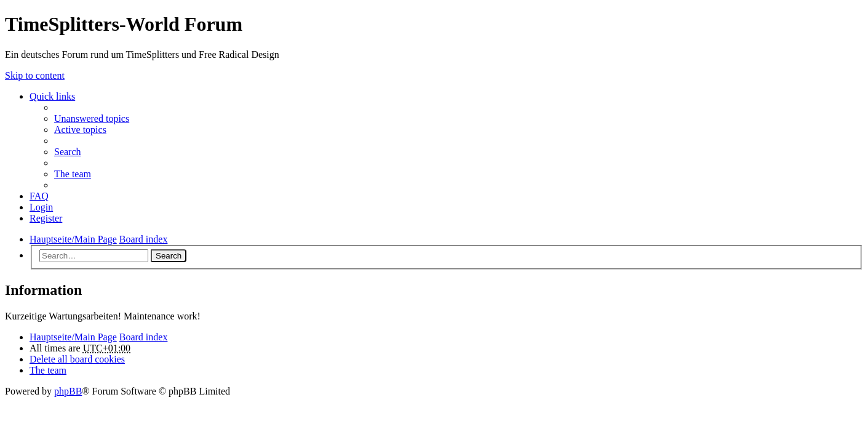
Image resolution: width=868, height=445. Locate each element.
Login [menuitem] (41, 207)
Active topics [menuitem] (80, 130)
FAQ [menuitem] (39, 196)
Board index (144, 337)
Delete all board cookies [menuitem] (77, 359)
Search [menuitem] (68, 152)
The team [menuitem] (73, 174)
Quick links (52, 96)
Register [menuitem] (46, 218)
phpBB (68, 391)
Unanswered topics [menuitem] (92, 118)
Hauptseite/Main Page (73, 337)
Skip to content (35, 75)
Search (169, 256)
